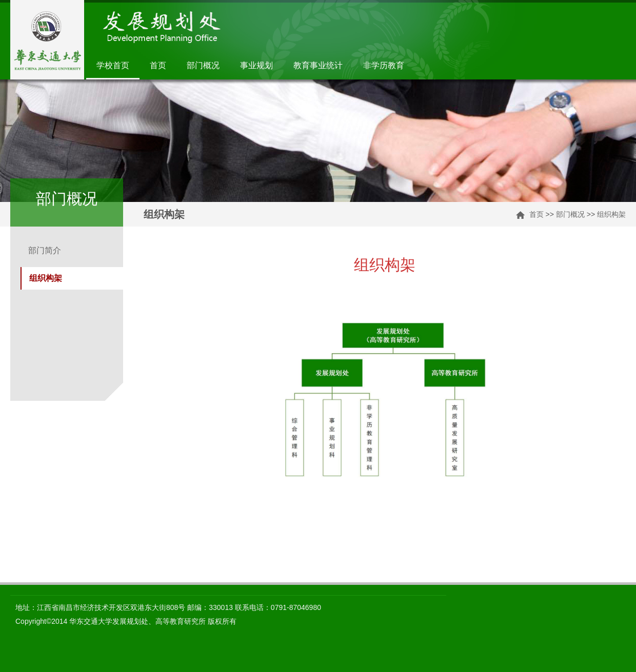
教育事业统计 (318, 65)
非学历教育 (384, 65)
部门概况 (203, 65)
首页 (158, 65)
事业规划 (256, 65)
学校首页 (113, 65)
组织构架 (611, 214)
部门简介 (45, 250)
